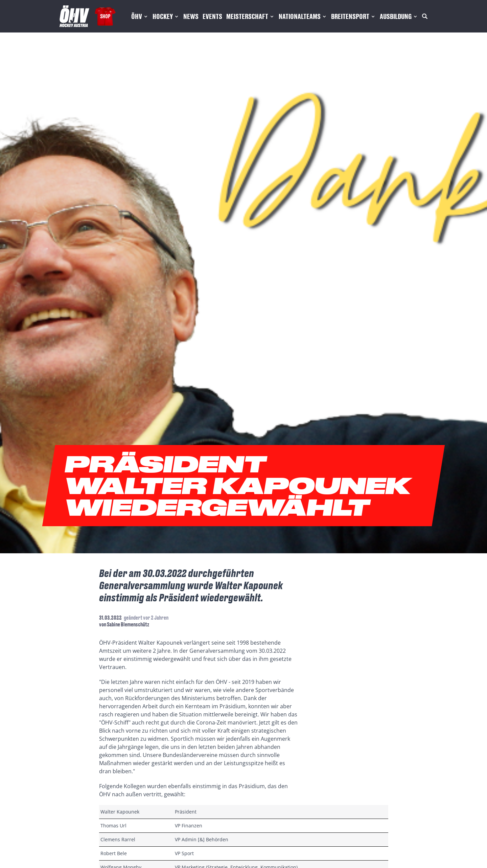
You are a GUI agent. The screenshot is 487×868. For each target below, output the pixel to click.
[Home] (74, 16)
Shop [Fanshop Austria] (105, 16)
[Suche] (425, 16)
